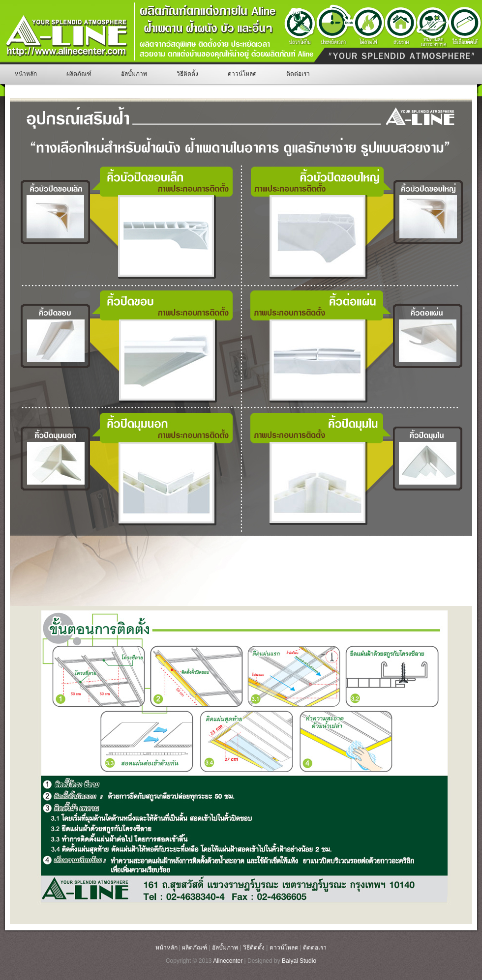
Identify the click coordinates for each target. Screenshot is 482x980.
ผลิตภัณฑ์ (79, 74)
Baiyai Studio (299, 961)
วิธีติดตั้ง (187, 74)
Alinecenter (228, 961)
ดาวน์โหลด (242, 74)
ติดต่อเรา (298, 74)
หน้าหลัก (26, 74)
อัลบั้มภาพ (134, 74)
